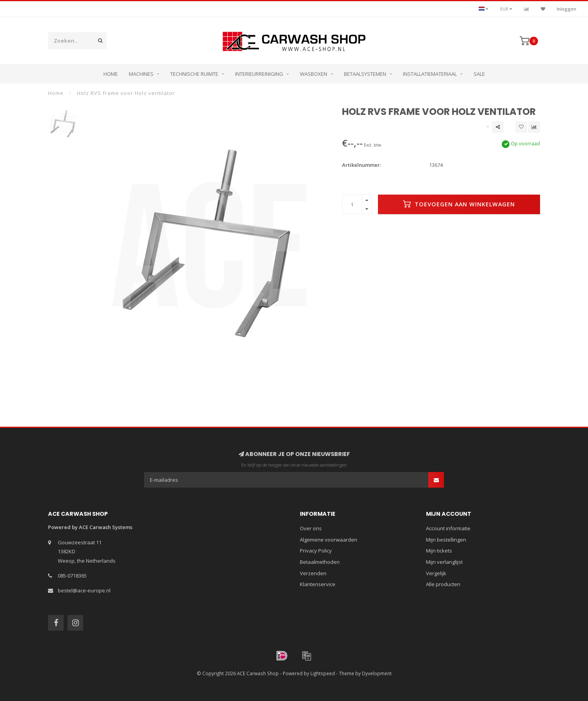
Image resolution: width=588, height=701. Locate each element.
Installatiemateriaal (430, 74)
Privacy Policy (316, 551)
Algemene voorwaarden (329, 540)
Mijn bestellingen (446, 540)
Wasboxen (314, 74)
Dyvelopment (377, 673)
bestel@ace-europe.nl (84, 590)
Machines (141, 74)
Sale (479, 74)
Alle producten (443, 584)
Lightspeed (323, 673)
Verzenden (313, 573)
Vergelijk (436, 573)
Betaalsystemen (365, 74)
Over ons (311, 528)
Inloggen (567, 9)
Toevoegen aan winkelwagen (459, 204)
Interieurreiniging (259, 74)
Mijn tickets (439, 551)
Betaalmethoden (320, 562)
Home (111, 74)
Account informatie (448, 528)
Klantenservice (318, 584)
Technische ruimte (194, 74)
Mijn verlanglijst (444, 562)
